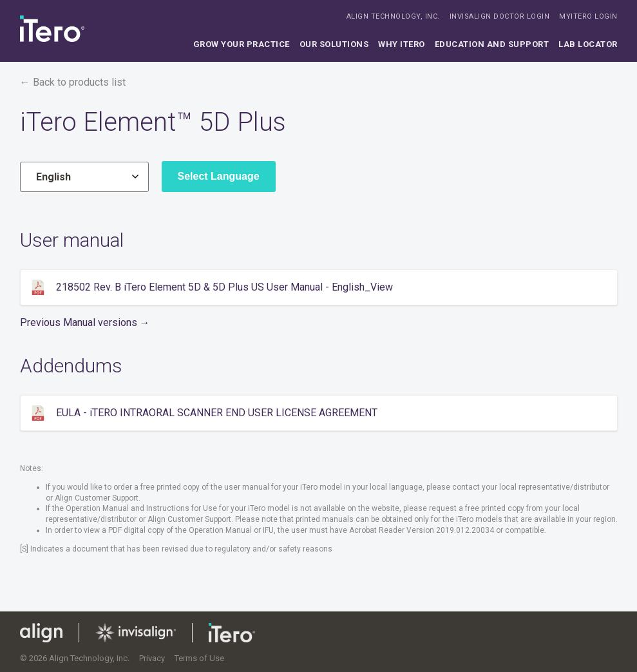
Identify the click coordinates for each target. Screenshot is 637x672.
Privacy (152, 658)
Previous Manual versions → (85, 322)
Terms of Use (199, 658)
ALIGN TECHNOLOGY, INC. (393, 16)
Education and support (492, 44)
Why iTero (402, 44)
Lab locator (588, 44)
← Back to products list (73, 82)
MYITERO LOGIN (588, 16)
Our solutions (334, 44)
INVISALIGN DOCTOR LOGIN (500, 16)
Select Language (219, 176)
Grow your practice (242, 44)
